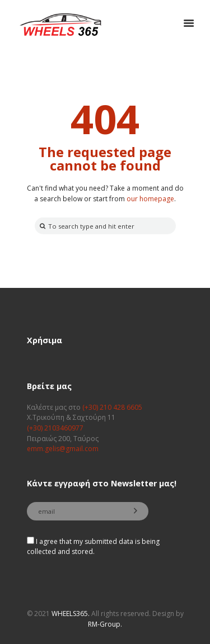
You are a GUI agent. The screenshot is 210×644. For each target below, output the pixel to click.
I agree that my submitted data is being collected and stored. (93, 547)
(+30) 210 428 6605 (112, 407)
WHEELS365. (71, 614)
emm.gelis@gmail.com (63, 449)
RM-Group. (105, 624)
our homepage (150, 199)
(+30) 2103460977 (55, 428)
